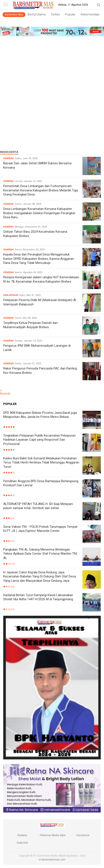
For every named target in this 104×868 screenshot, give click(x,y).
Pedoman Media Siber (53, 835)
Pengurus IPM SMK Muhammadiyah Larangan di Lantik (37, 348)
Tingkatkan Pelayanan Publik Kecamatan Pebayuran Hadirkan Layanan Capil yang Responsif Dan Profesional (39, 440)
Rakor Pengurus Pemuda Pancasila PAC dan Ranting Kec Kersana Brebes (40, 371)
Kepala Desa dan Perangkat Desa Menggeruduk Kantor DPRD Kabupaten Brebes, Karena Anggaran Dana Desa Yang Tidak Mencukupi (39, 259)
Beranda (5, 394)
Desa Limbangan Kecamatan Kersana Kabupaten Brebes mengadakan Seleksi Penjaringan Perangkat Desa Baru (39, 213)
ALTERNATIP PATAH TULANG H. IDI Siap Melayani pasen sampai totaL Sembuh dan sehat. (38, 506)
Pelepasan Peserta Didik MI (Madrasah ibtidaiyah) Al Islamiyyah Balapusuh (40, 302)
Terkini (55, 14)
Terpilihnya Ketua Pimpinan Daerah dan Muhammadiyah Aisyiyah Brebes (30, 325)
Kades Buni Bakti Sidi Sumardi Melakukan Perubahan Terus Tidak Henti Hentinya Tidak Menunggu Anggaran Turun (41, 462)
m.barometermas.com (52, 860)
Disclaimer (83, 835)
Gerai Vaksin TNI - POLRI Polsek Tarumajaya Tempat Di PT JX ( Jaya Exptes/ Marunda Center (40, 529)
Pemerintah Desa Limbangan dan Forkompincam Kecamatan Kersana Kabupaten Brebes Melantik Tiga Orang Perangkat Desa (41, 190)
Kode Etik (22, 843)
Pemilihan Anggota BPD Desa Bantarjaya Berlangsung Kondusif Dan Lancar (41, 483)
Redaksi (22, 835)
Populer (70, 14)
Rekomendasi (90, 14)
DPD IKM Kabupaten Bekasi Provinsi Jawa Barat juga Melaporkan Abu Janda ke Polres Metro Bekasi (40, 415)
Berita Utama (37, 14)
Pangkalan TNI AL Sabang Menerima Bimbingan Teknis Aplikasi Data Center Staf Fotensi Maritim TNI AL (40, 554)
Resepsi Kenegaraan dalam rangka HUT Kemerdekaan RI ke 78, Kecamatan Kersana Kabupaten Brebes (41, 279)
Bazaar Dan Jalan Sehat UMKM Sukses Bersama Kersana (37, 165)
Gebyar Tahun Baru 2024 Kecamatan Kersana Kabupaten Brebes (35, 234)
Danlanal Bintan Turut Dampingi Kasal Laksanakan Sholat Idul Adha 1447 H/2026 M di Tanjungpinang (38, 597)
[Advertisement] (52, 92)
